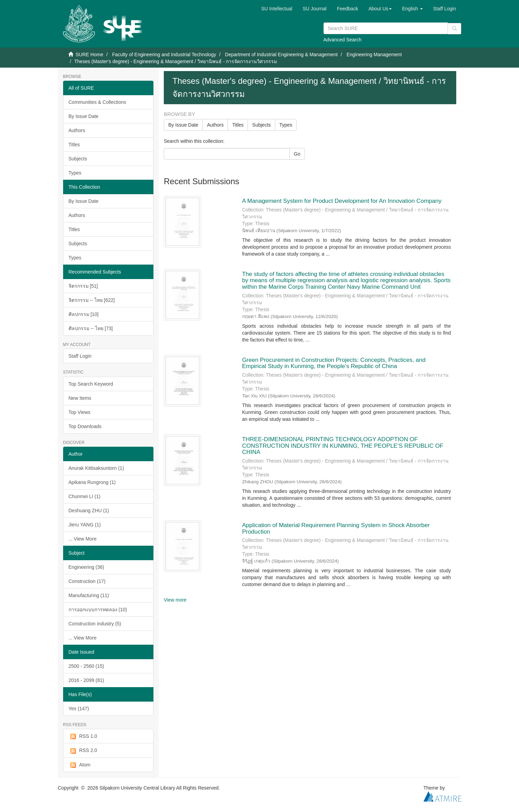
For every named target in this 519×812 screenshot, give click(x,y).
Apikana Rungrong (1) (92, 482)
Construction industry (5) (95, 624)
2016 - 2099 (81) (87, 680)
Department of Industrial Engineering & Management (281, 55)
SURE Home (89, 55)
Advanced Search (343, 40)
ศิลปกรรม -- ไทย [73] (91, 328)
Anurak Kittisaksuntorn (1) (96, 468)
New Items (80, 398)
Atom (80, 765)
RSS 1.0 (83, 736)
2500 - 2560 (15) (87, 666)
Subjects (78, 159)
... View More (83, 539)
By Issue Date (84, 116)
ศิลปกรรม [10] (84, 314)
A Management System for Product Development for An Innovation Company (342, 201)
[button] (380, 9)
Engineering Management (374, 55)
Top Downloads (85, 426)
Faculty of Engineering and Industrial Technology (164, 55)
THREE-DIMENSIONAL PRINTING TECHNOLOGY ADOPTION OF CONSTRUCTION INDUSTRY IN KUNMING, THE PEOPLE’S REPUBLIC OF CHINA (343, 446)
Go (297, 154)
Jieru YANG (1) (85, 525)
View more (175, 600)
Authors (77, 130)
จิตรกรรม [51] (83, 286)
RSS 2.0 (83, 751)
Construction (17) (87, 581)
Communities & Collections (97, 102)
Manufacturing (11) (89, 595)
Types (75, 173)
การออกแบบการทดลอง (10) (98, 610)
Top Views (80, 412)
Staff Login (80, 356)
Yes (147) (79, 709)
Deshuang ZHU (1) (89, 511)
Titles (74, 145)
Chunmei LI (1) (85, 496)
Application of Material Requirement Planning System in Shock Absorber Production (336, 528)
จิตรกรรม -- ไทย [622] (92, 300)
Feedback (347, 9)
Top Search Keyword (91, 384)
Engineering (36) (87, 567)
